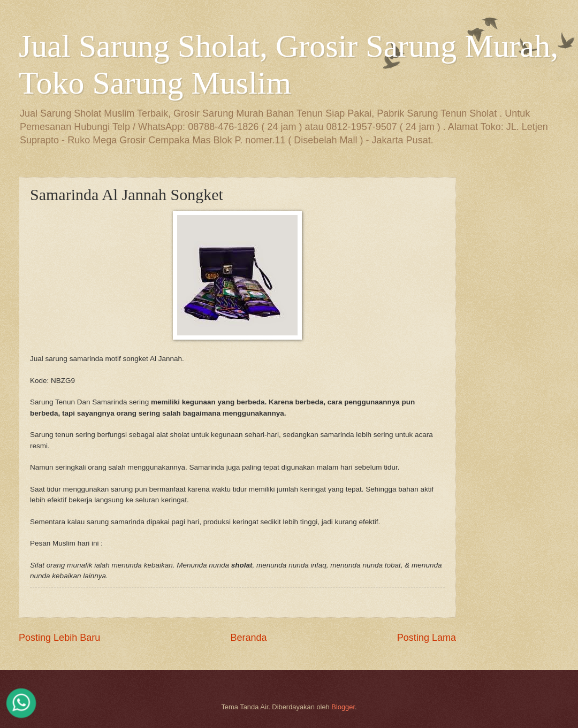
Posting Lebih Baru (59, 638)
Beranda (248, 638)
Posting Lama (427, 638)
